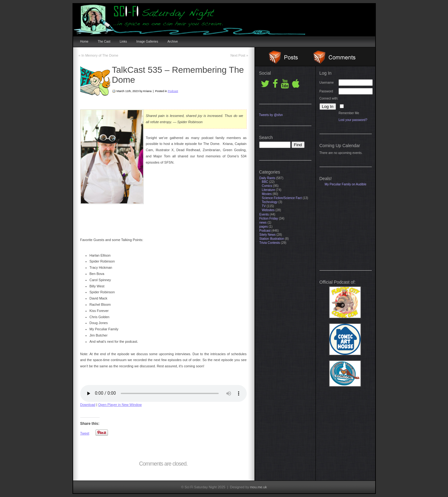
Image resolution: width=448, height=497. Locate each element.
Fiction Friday (269, 218)
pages (264, 227)
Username (327, 83)
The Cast (104, 42)
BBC (265, 182)
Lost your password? (353, 120)
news (263, 223)
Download (88, 405)
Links (123, 42)
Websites (268, 210)
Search (266, 137)
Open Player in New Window (120, 405)
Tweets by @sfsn (271, 115)
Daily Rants (267, 178)
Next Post (239, 55)
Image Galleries (147, 42)
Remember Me (349, 113)
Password (326, 91)
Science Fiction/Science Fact (282, 198)
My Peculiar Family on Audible (346, 184)
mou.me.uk (258, 487)
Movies (267, 194)
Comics (267, 186)
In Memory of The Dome (99, 55)
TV (264, 206)
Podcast (173, 91)
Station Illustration (272, 239)
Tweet (85, 433)
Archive (173, 42)
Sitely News (268, 235)
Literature (268, 190)
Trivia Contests (270, 243)
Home (84, 42)
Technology (270, 202)
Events (264, 214)
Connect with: (329, 98)
